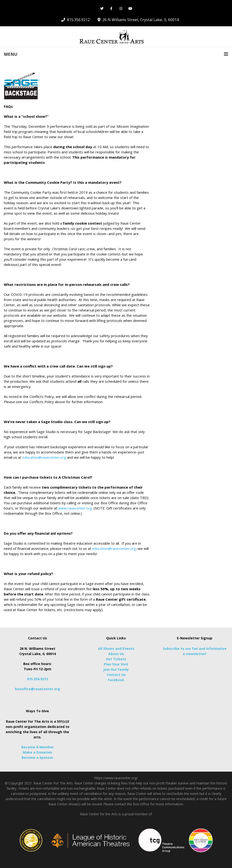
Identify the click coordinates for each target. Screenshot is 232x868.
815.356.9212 (38, 679)
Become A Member (38, 747)
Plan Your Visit (116, 664)
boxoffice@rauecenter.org (38, 689)
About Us (116, 654)
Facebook (116, 680)
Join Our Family (116, 669)
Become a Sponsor (37, 757)
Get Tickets (116, 659)
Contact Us (116, 675)
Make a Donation (37, 752)
